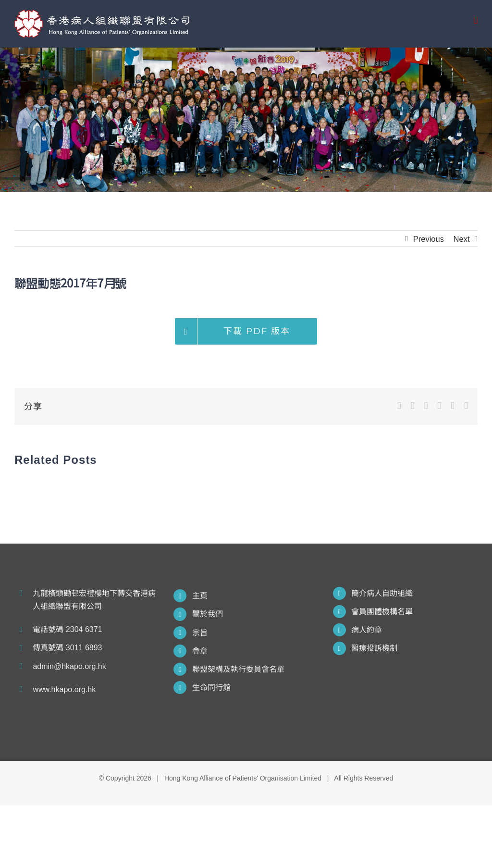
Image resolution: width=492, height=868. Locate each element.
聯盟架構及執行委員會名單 (238, 669)
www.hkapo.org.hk (64, 689)
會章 (200, 651)
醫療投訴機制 (374, 648)
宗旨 (200, 633)
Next (462, 239)
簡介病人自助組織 (382, 593)
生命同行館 (211, 688)
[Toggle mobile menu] (476, 20)
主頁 (200, 596)
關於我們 (208, 614)
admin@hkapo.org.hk (69, 666)
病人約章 (367, 630)
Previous (429, 239)
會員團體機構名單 (382, 612)
